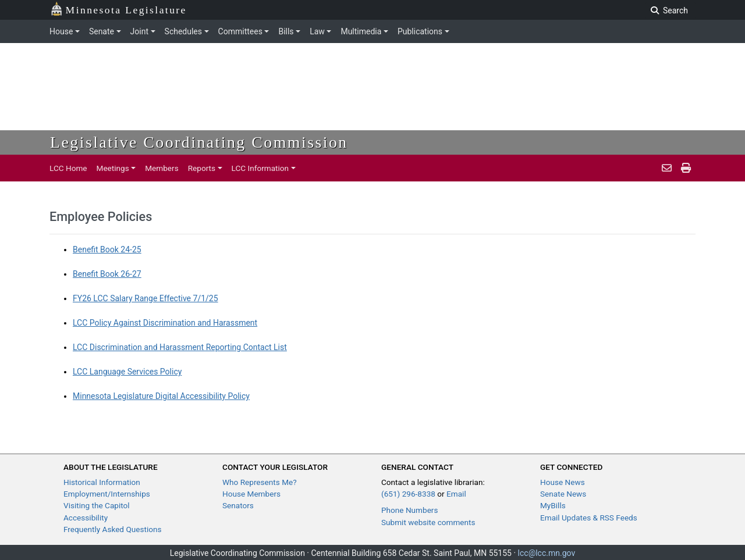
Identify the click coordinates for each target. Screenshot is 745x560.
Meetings (113, 168)
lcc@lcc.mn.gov (547, 553)
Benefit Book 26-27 (107, 274)
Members (162, 168)
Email (456, 494)
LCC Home (68, 168)
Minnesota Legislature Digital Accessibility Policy (161, 396)
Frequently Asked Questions (113, 529)
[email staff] (667, 168)
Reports (202, 168)
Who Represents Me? (260, 482)
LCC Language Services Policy (127, 372)
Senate (102, 31)
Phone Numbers (409, 510)
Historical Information (102, 482)
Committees (240, 31)
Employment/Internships (107, 494)
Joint (139, 31)
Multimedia (361, 31)
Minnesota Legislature (118, 9)
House (61, 31)
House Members (251, 494)
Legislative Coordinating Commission (199, 142)
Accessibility (86, 518)
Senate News (563, 494)
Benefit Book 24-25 (107, 249)
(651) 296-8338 (408, 494)
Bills (286, 31)
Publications (420, 31)
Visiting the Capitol (97, 505)
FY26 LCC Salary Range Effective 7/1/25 (146, 298)
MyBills (553, 505)
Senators (238, 505)
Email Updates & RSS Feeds (589, 518)
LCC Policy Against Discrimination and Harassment (165, 323)
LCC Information (260, 168)
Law (317, 31)
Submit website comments (428, 522)
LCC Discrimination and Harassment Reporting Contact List (180, 347)
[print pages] (686, 168)
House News (563, 482)
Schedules (183, 31)
